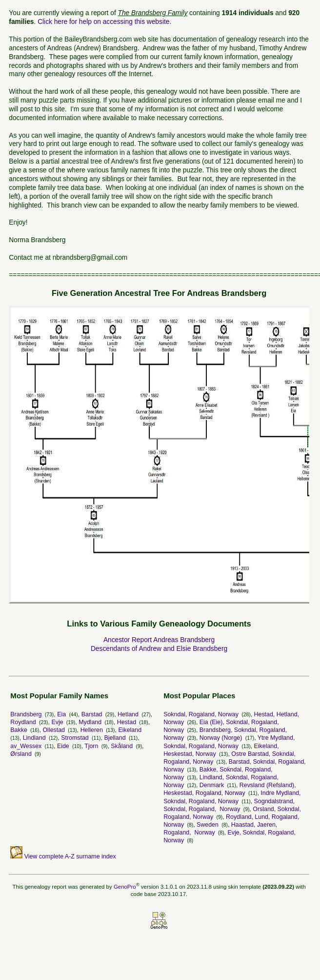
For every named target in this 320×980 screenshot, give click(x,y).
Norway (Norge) (221, 738)
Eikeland (130, 730)
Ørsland (21, 754)
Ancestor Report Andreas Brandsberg (159, 640)
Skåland (122, 746)
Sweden (208, 825)
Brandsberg (26, 714)
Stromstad (75, 738)
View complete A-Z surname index (63, 856)
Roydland (23, 722)
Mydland (90, 722)
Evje (57, 722)
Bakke (19, 730)
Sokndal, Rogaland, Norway (201, 714)
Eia (61, 714)
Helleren (92, 730)
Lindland (34, 738)
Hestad (127, 722)
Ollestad (54, 730)
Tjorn (91, 746)
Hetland (128, 714)
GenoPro (125, 887)
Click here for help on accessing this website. (104, 22)
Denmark (212, 785)
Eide (63, 746)
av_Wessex (26, 746)
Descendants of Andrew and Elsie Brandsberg (159, 649)
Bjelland (115, 738)
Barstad (92, 714)
